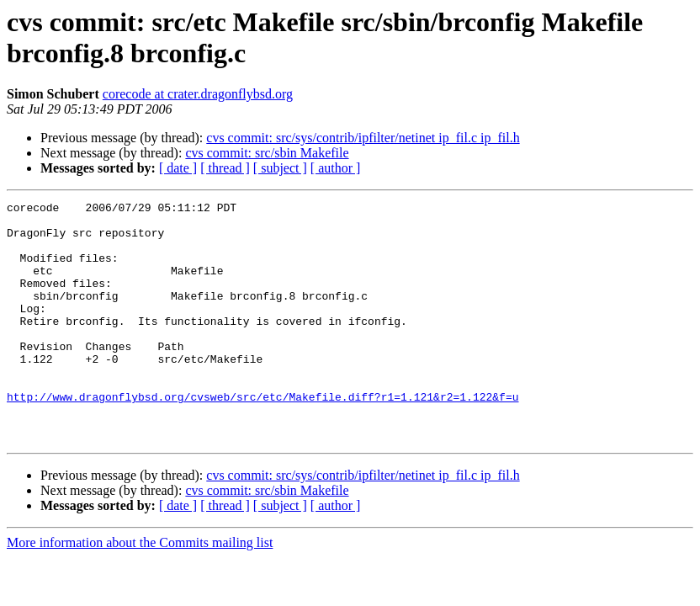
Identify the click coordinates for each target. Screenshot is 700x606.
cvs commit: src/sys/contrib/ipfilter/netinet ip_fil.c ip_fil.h (363, 138)
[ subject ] (280, 168)
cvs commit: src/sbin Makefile (267, 153)
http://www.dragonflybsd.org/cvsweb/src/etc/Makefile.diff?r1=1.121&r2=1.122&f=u (262, 437)
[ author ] (336, 168)
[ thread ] (225, 168)
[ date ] (178, 168)
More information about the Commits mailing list (140, 590)
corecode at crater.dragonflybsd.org (198, 94)
